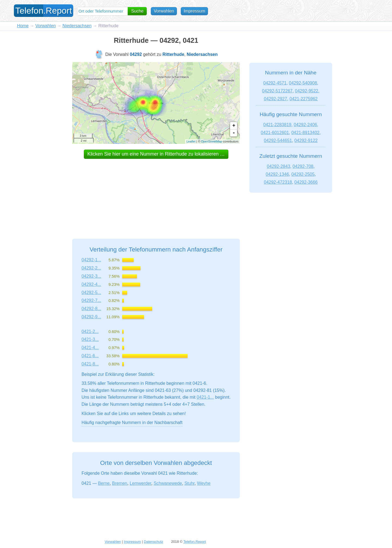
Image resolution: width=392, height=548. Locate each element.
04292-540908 (303, 83)
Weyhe (204, 483)
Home (23, 26)
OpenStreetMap (212, 141)
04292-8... (91, 309)
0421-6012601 (275, 133)
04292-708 (303, 166)
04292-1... (91, 260)
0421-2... (90, 331)
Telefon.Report (195, 542)
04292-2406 (305, 125)
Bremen (120, 483)
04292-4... (91, 284)
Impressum (195, 11)
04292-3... (91, 276)
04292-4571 (275, 83)
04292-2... (91, 268)
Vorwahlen (165, 11)
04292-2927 (275, 99)
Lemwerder (140, 483)
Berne (104, 483)
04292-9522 (307, 91)
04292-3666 (306, 182)
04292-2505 (303, 174)
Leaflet (191, 141)
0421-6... (90, 356)
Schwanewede (168, 483)
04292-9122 (306, 140)
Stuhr (189, 483)
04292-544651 (278, 140)
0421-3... (90, 339)
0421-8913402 (305, 133)
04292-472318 (278, 182)
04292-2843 (278, 166)
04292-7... (91, 300)
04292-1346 (277, 174)
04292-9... (91, 317)
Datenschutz (153, 542)
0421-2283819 (277, 125)
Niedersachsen (77, 26)
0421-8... (90, 364)
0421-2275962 (304, 99)
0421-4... (90, 348)
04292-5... (91, 293)
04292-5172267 (277, 91)
